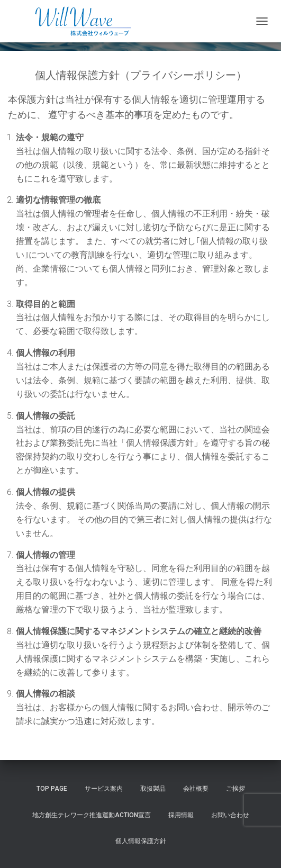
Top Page (52, 789)
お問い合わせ (230, 815)
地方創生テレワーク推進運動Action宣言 (92, 815)
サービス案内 (104, 789)
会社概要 (196, 789)
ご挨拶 (235, 789)
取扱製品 (153, 789)
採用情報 (181, 815)
